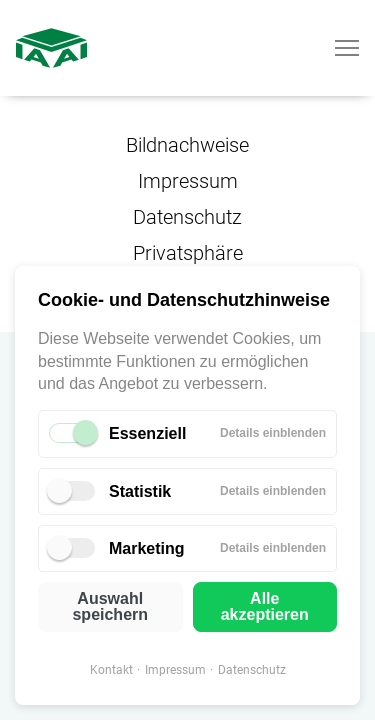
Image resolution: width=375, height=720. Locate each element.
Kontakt (111, 670)
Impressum (175, 670)
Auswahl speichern (110, 606)
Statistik (140, 491)
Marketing (147, 548)
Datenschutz (252, 670)
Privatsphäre (188, 253)
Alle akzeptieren (265, 606)
